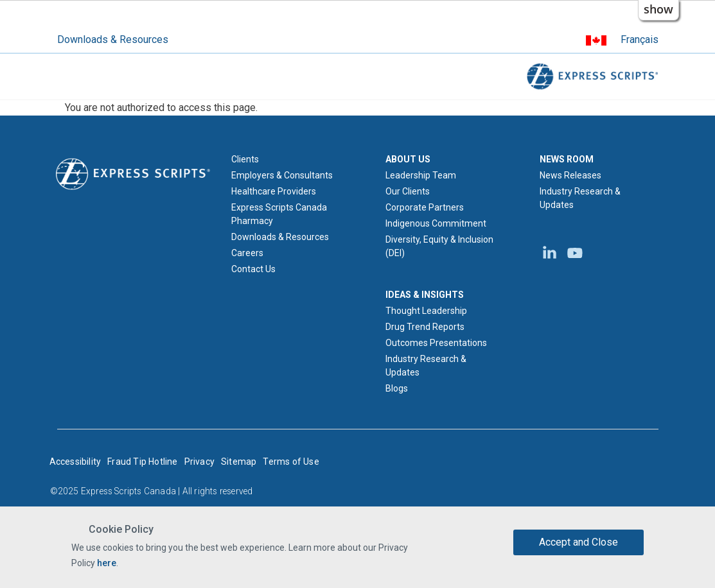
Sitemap (239, 462)
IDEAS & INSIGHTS (425, 295)
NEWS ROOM (567, 159)
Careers (247, 253)
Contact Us (253, 269)
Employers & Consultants (282, 175)
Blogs (397, 388)
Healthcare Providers (274, 191)
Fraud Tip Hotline (142, 462)
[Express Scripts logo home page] (133, 173)
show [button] (658, 9)
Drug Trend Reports (425, 327)
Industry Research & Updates (426, 366)
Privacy (199, 462)
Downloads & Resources (113, 39)
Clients (245, 159)
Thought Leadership (426, 311)
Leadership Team (421, 175)
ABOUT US (408, 159)
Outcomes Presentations (436, 343)
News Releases (570, 175)
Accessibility (75, 462)
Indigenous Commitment (436, 223)
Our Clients (408, 191)
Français (640, 39)
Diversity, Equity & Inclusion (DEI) (439, 246)
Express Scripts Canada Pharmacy (279, 214)
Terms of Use (291, 462)
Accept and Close (578, 542)
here (107, 563)
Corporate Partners (425, 207)
